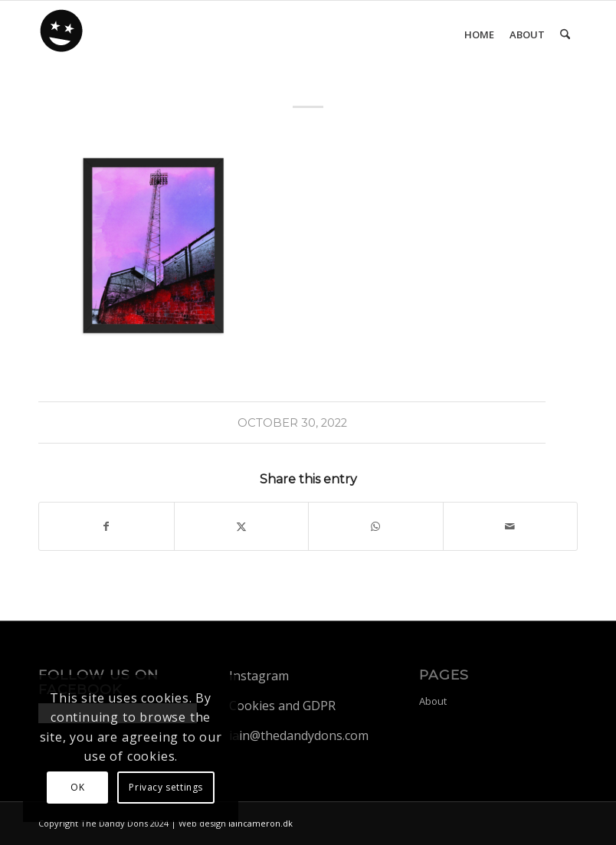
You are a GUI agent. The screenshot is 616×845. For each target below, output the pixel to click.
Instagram (259, 676)
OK (77, 787)
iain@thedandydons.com (299, 735)
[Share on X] (242, 526)
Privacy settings (166, 787)
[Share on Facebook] (106, 526)
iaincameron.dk (260, 823)
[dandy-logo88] (62, 36)
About (433, 701)
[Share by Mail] (511, 526)
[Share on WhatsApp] (376, 526)
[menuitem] (479, 34)
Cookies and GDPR (282, 706)
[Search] (565, 34)
